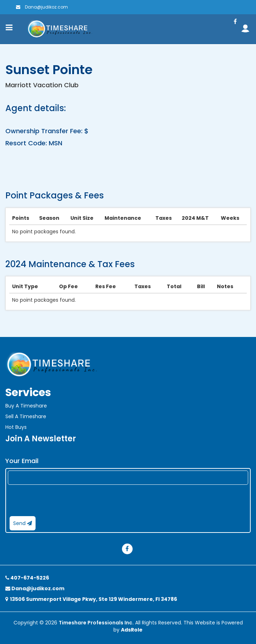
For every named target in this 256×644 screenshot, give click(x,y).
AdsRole (132, 630)
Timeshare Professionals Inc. (96, 623)
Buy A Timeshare (26, 406)
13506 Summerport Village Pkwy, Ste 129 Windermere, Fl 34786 (91, 599)
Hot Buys (16, 427)
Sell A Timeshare (26, 416)
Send (23, 523)
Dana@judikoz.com (42, 7)
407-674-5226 (27, 578)
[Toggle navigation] (9, 27)
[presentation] (62, 500)
